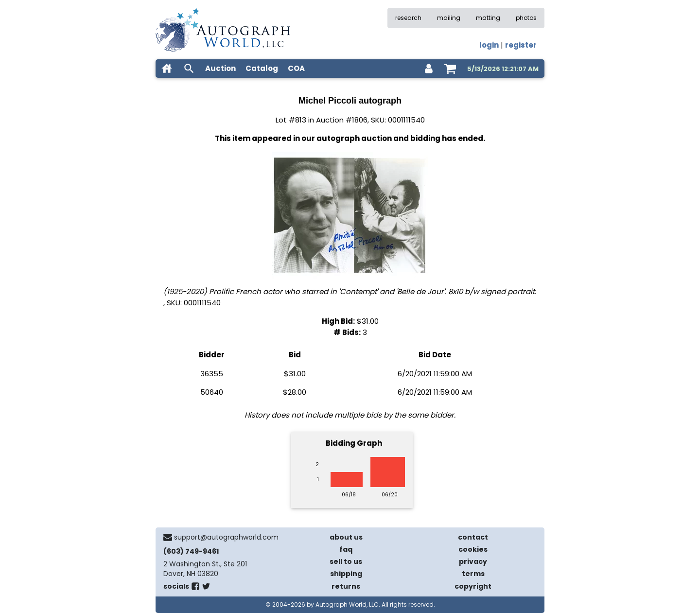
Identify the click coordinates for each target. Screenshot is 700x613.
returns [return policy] (346, 586)
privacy (473, 561)
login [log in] (489, 45)
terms (473, 574)
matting (488, 18)
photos (526, 18)
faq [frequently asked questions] (346, 549)
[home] (167, 69)
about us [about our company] (346, 537)
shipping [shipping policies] (346, 574)
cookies (473, 549)
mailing (449, 18)
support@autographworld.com (226, 537)
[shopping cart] (450, 69)
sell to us (346, 561)
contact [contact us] (473, 537)
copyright (473, 586)
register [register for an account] (521, 45)
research (408, 18)
